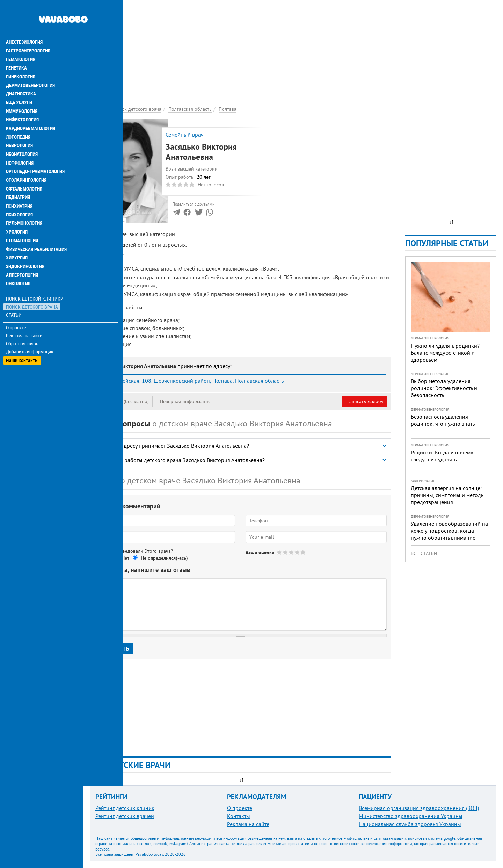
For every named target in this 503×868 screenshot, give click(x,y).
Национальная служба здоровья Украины (410, 824)
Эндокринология (25, 243)
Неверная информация (185, 401)
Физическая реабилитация (36, 227)
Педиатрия (18, 176)
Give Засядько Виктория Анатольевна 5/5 (303, 552)
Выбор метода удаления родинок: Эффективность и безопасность (444, 388)
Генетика (16, 50)
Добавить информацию (31, 328)
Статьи (14, 291)
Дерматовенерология (30, 67)
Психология (19, 193)
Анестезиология (24, 25)
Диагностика (21, 76)
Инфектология (22, 101)
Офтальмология (24, 168)
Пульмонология (24, 201)
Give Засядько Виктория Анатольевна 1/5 (280, 552)
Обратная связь (23, 320)
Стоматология (22, 218)
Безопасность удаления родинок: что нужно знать (443, 420)
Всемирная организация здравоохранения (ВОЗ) (419, 808)
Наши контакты (23, 336)
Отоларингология (26, 159)
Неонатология (22, 134)
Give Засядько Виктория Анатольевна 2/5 (286, 552)
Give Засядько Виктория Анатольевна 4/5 (297, 552)
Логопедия (18, 117)
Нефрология (20, 143)
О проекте (16, 304)
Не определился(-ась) (164, 558)
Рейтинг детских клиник (125, 808)
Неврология (19, 126)
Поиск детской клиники (35, 275)
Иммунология (22, 92)
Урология (17, 210)
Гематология (21, 42)
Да (107, 558)
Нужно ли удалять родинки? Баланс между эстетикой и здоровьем (445, 353)
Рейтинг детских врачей (125, 816)
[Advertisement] (240, 49)
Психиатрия (19, 185)
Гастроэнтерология (28, 34)
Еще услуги (19, 84)
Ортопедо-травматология (35, 151)
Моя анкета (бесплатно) (123, 401)
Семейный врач (185, 135)
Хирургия (17, 235)
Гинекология (21, 59)
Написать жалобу (365, 401)
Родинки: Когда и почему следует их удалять (442, 456)
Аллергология (22, 252)
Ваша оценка (260, 552)
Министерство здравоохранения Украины (411, 816)
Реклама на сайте (24, 312)
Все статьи (424, 553)
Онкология (18, 260)
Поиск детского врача (32, 283)
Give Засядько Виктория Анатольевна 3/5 (291, 552)
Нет (125, 558)
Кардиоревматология (31, 109)
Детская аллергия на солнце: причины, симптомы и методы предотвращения (448, 495)
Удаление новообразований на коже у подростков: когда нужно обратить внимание (449, 531)
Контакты (239, 816)
